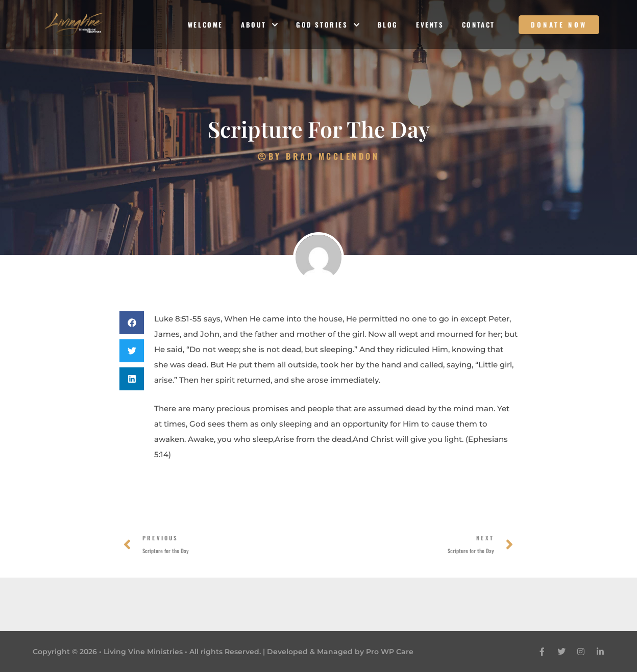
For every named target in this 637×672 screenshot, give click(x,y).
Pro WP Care (390, 652)
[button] (132, 323)
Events (430, 24)
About (260, 25)
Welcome (205, 24)
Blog (388, 24)
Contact (479, 24)
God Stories (328, 25)
